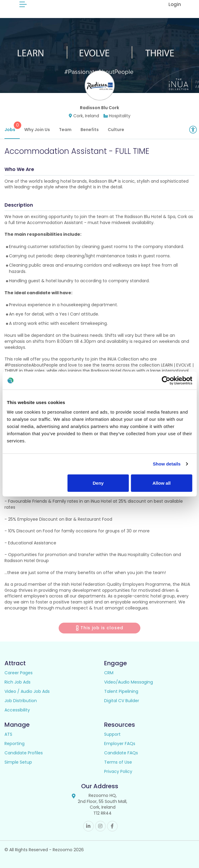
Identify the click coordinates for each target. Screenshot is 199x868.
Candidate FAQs (121, 753)
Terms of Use (118, 762)
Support (112, 734)
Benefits (90, 130)
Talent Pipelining (121, 691)
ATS (8, 734)
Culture (116, 130)
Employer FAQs (120, 744)
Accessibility (17, 710)
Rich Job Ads (18, 682)
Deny (98, 483)
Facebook (112, 826)
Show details (167, 464)
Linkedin (88, 826)
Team (65, 130)
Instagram (100, 826)
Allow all (161, 483)
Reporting (15, 744)
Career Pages (19, 673)
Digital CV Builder (122, 701)
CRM (109, 673)
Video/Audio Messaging (129, 682)
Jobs (12, 127)
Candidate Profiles (24, 753)
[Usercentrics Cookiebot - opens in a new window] (166, 381)
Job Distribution (21, 701)
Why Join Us (37, 130)
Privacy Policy (118, 771)
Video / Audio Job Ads (27, 691)
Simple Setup (18, 762)
